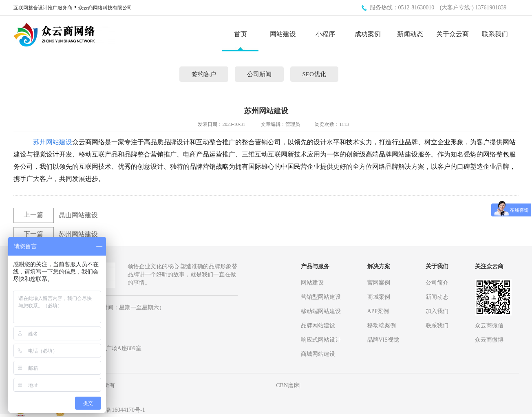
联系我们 (495, 34)
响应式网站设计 (321, 340)
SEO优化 (314, 74)
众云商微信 (489, 325)
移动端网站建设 (321, 311)
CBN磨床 (288, 385)
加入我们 (437, 311)
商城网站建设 (318, 354)
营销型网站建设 (321, 297)
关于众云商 (453, 34)
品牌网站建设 (318, 325)
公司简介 (437, 283)
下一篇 (33, 234)
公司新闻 (259, 74)
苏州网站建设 (53, 142)
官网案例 (379, 283)
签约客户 (204, 74)
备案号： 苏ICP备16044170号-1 (106, 410)
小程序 (325, 34)
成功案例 (368, 34)
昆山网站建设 (78, 215)
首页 (241, 34)
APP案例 (378, 311)
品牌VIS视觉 (383, 340)
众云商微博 (489, 340)
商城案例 (379, 297)
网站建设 (283, 34)
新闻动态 (410, 34)
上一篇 (33, 215)
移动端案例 (382, 325)
